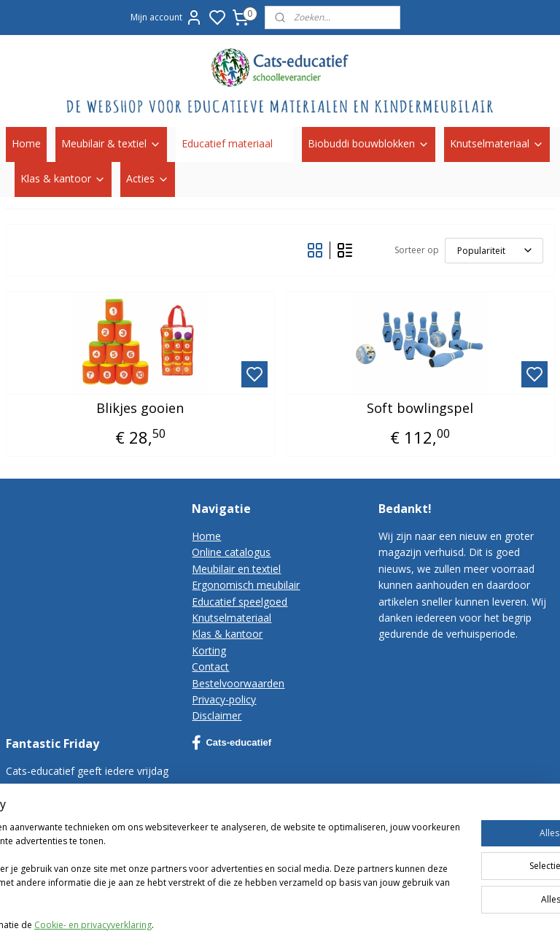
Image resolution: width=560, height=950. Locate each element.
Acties (148, 178)
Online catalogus (231, 552)
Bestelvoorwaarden (238, 683)
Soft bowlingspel (420, 408)
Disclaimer (217, 715)
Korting (209, 650)
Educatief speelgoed (240, 602)
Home (26, 143)
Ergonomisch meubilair (246, 585)
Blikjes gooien (140, 408)
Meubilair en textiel (236, 569)
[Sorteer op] (494, 250)
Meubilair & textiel (111, 143)
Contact (210, 667)
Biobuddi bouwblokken (369, 143)
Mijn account (167, 18)
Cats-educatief (232, 743)
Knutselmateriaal (497, 143)
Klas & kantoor (63, 178)
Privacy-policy (224, 699)
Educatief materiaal (234, 143)
